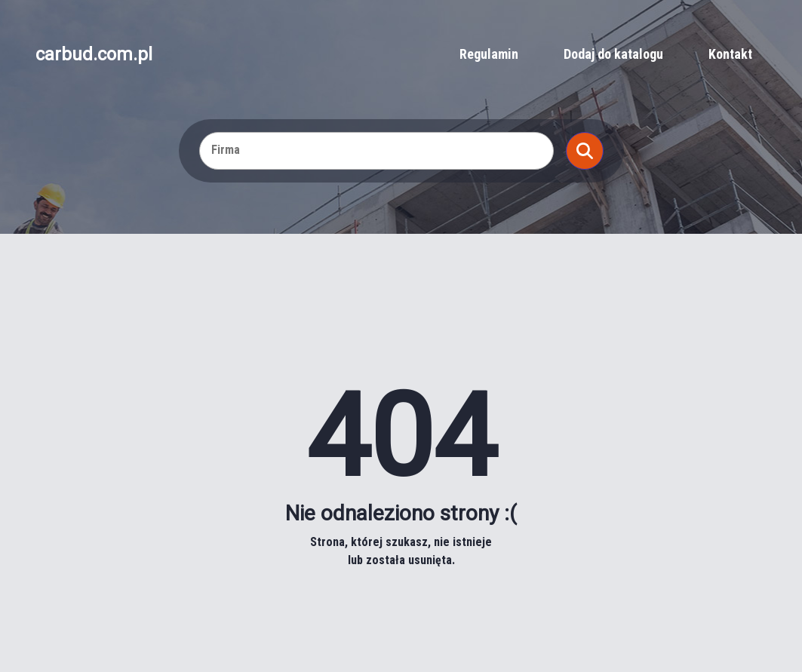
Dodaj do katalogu (613, 54)
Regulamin (489, 54)
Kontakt (730, 54)
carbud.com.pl (94, 54)
